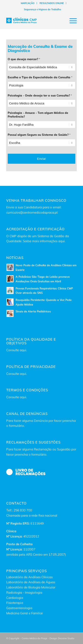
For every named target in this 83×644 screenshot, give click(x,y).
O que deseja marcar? (24, 59)
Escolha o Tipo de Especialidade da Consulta (40, 77)
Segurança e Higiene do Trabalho (43, 9)
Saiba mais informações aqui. (44, 241)
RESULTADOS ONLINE (52, 3)
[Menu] (71, 21)
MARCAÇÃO (28, 3)
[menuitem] (28, 3)
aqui (23, 350)
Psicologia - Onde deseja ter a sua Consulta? (40, 95)
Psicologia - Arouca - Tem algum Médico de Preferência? (38, 115)
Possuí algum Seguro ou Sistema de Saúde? (39, 135)
